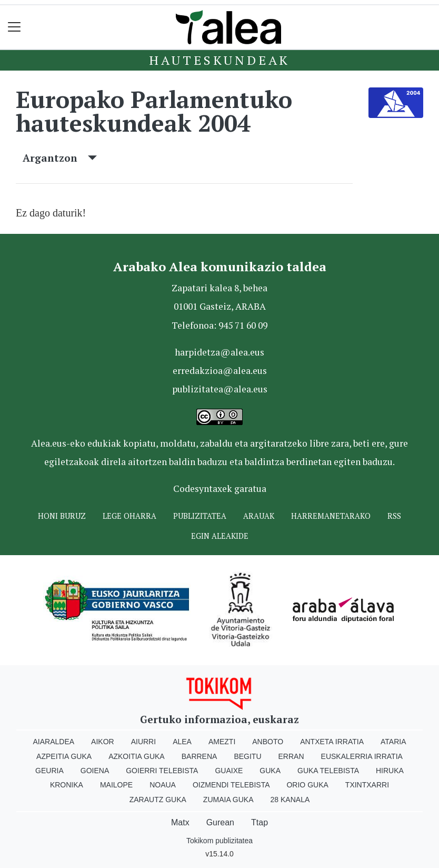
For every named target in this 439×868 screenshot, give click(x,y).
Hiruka (390, 771)
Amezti (222, 742)
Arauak (259, 516)
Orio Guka (307, 785)
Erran (291, 756)
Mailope (116, 785)
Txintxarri (367, 785)
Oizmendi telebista (231, 785)
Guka (270, 771)
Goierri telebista (162, 771)
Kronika (67, 785)
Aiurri (143, 742)
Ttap (260, 822)
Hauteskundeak (219, 60)
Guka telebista (328, 771)
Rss (394, 516)
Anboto (268, 742)
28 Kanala (290, 800)
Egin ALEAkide (220, 536)
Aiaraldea (54, 742)
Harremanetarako (331, 516)
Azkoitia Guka (137, 756)
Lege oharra (129, 516)
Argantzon (60, 158)
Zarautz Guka (158, 800)
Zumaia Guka (228, 800)
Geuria (49, 771)
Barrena (199, 756)
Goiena (95, 771)
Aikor (103, 742)
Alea (182, 742)
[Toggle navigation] (14, 27)
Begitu (247, 756)
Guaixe (229, 771)
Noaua (163, 785)
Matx (180, 822)
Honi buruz (62, 516)
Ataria (393, 742)
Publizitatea (200, 516)
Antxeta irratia (332, 742)
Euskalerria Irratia (362, 756)
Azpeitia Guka (64, 756)
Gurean (220, 822)
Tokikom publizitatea (219, 841)
